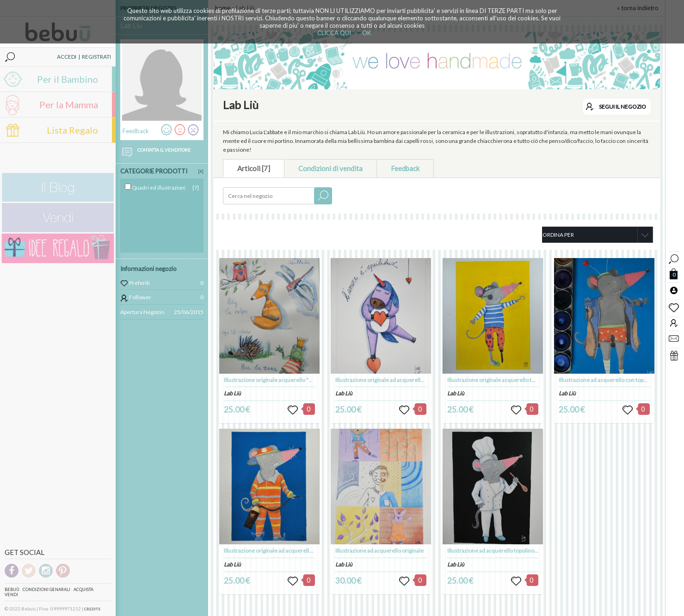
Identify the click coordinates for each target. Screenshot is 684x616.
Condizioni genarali (46, 589)
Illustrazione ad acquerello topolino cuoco (499, 551)
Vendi (11, 594)
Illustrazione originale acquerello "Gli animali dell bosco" (293, 380)
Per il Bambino (68, 79)
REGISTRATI (96, 57)
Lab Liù (232, 393)
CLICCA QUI (334, 33)
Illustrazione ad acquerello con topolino (607, 380)
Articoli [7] (254, 168)
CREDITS (92, 609)
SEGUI (622, 107)
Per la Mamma (69, 105)
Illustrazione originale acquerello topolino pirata (506, 380)
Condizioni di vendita (330, 168)
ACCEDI (67, 57)
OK (367, 33)
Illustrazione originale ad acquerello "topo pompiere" (289, 551)
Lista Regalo (72, 130)
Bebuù (12, 589)
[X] (201, 171)
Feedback (405, 168)
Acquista (83, 589)
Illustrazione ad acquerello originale (379, 551)
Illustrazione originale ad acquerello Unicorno (392, 380)
